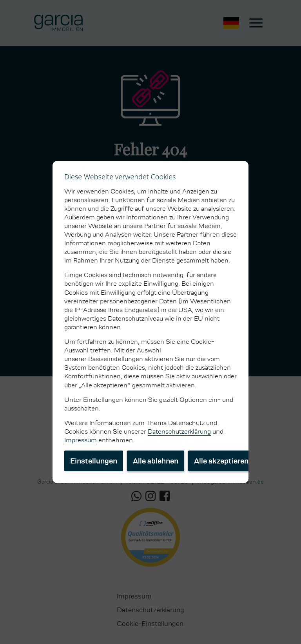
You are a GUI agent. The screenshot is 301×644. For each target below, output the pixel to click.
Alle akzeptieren (221, 461)
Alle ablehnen (156, 461)
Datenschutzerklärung (179, 431)
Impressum (81, 440)
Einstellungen (94, 461)
